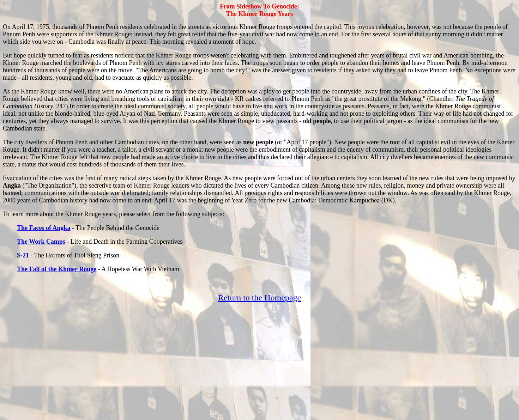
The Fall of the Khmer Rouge (57, 269)
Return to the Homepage (259, 298)
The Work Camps (41, 242)
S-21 (23, 255)
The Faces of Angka (44, 228)
